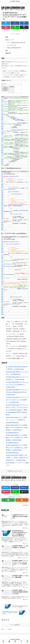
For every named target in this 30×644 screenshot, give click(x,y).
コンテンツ (13, 34)
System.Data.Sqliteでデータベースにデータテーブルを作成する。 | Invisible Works (17, 384)
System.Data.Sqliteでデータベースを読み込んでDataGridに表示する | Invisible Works (17, 392)
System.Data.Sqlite (15, 8)
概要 (7, 37)
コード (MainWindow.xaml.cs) (16, 43)
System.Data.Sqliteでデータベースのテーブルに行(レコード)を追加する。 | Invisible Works (17, 400)
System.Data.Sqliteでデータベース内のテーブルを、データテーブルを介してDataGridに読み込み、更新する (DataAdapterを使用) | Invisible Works (17, 410)
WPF (23, 8)
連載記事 (8, 53)
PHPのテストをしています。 (16, 471)
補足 (7, 50)
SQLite (7, 8)
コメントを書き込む (15, 625)
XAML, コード (10, 40)
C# (3, 8)
